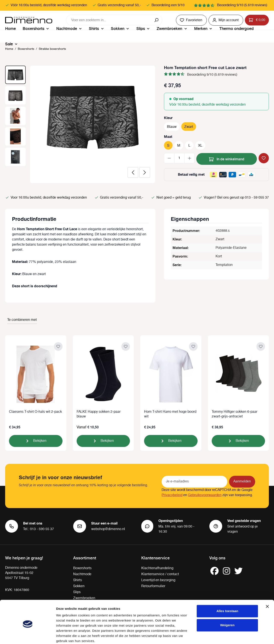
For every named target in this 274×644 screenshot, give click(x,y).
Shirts (78, 580)
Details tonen (66, 636)
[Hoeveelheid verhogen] (190, 158)
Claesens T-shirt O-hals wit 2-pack (35, 412)
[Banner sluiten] (267, 589)
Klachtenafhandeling (157, 568)
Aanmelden (242, 481)
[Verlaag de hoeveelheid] (169, 158)
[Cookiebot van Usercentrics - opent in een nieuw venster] (28, 636)
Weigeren (227, 608)
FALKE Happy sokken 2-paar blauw (99, 414)
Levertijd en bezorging (158, 580)
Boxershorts (82, 568)
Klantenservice (156, 558)
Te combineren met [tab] (22, 320)
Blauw (172, 127)
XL (200, 146)
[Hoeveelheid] (179, 158)
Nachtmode (82, 574)
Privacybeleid (172, 495)
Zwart (189, 127)
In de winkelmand (227, 158)
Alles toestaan (227, 594)
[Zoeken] (157, 20)
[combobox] (109, 20)
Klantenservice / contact (160, 574)
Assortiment (85, 558)
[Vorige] (133, 172)
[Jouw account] (226, 20)
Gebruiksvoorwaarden (205, 495)
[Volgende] (145, 172)
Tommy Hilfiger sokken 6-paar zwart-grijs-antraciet (235, 414)
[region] (80, 124)
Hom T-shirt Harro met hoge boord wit (170, 414)
